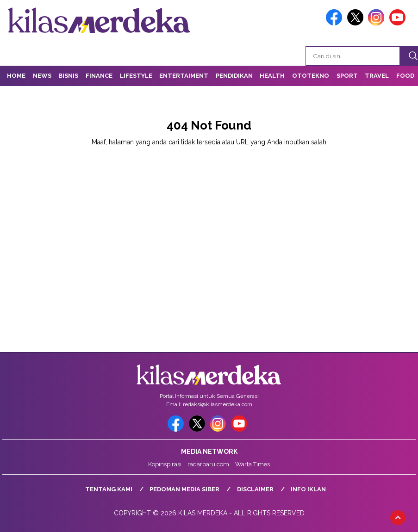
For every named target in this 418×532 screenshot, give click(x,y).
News (42, 76)
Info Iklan (308, 489)
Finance (99, 76)
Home (16, 76)
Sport (347, 76)
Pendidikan (234, 76)
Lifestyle (136, 76)
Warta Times (253, 464)
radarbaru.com (208, 464)
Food (405, 76)
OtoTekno (311, 76)
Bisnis (68, 76)
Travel (377, 76)
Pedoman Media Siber (184, 489)
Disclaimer (255, 489)
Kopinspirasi (165, 464)
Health (272, 76)
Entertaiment (184, 76)
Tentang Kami (109, 489)
